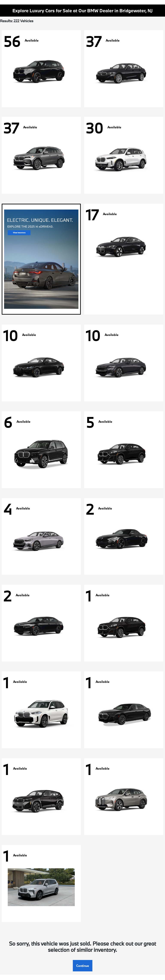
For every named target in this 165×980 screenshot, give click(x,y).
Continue (83, 966)
